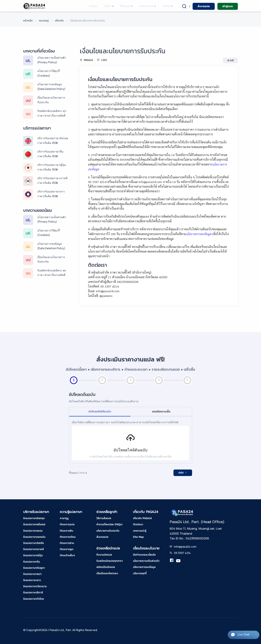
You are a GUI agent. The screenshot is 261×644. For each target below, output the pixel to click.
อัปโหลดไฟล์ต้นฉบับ (100, 411)
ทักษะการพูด (67, 549)
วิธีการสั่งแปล (104, 518)
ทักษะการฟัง (66, 531)
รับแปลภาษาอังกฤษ (34, 518)
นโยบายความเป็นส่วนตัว (146, 561)
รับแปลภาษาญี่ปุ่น (33, 555)
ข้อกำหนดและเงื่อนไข (144, 555)
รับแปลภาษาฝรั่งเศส (34, 524)
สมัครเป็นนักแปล (106, 567)
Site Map (138, 537)
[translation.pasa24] (172, 561)
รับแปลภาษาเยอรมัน (34, 537)
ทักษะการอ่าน (67, 543)
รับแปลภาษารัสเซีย (34, 543)
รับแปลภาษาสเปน (33, 531)
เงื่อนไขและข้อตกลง (107, 573)
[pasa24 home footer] (182, 512)
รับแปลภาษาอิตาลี (33, 592)
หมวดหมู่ (44, 20)
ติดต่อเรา (138, 524)
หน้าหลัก (28, 20)
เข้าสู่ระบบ (228, 6)
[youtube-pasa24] (178, 561)
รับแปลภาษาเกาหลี (33, 549)
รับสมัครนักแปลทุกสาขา (110, 561)
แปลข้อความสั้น (161, 411)
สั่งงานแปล (204, 6)
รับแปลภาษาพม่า (32, 574)
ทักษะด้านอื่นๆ (67, 555)
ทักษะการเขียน (68, 537)
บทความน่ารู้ (140, 531)
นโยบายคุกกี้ (140, 573)
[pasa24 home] (35, 6)
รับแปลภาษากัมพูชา (34, 568)
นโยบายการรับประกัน (108, 531)
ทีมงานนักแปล (104, 555)
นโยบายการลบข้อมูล (144, 567)
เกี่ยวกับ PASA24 (142, 518)
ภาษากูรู (64, 518)
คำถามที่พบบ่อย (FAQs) (109, 524)
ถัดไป (183, 473)
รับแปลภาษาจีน (32, 562)
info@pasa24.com (185, 547)
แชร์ (230, 61)
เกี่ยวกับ (59, 20)
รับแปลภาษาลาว (32, 580)
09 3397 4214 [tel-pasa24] (182, 553)
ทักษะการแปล (67, 524)
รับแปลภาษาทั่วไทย (34, 599)
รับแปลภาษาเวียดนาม (35, 586)
